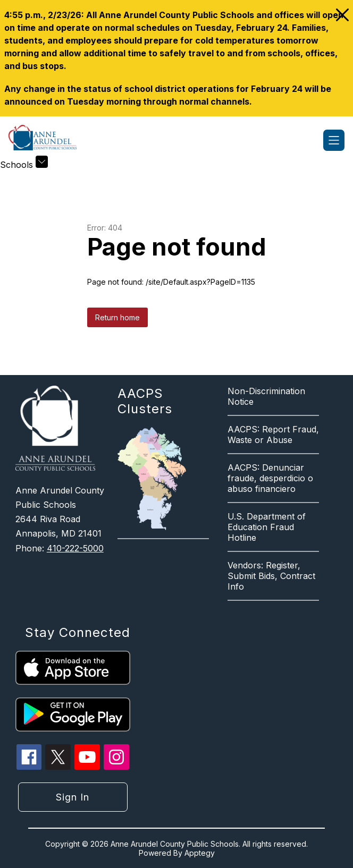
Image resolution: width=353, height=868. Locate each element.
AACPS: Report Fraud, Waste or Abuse (273, 435)
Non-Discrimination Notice (266, 396)
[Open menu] (334, 140)
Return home (117, 317)
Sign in (73, 797)
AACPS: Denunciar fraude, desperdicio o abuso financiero (270, 478)
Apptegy (200, 853)
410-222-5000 (75, 548)
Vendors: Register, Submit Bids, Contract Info (271, 576)
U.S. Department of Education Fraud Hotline (267, 527)
